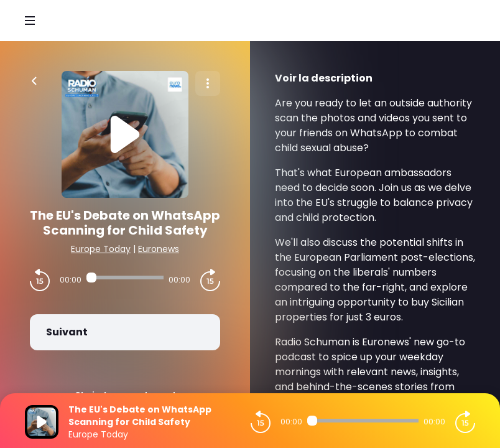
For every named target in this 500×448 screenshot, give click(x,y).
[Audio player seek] (125, 278)
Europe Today (101, 249)
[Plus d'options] (208, 83)
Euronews (159, 249)
